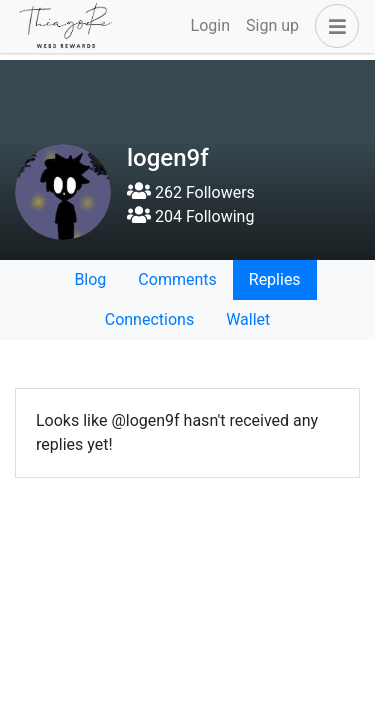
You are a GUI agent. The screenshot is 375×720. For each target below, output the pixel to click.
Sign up (272, 25)
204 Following (190, 216)
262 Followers (191, 192)
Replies (275, 279)
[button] (333, 26)
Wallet (248, 319)
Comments (177, 279)
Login (210, 25)
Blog (90, 279)
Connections (149, 319)
